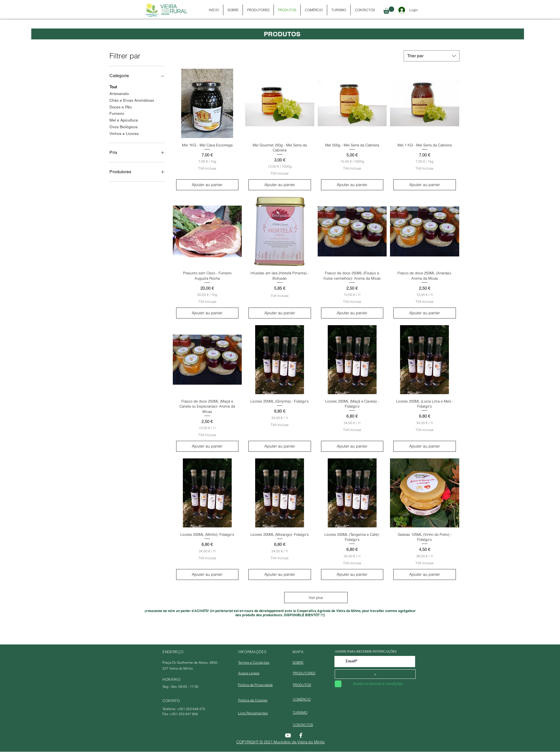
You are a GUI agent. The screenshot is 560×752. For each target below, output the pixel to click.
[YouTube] (288, 735)
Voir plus (316, 598)
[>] (375, 674)
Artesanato (119, 93)
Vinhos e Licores (124, 133)
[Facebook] (301, 735)
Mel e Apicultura (124, 120)
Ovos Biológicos (124, 126)
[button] (389, 10)
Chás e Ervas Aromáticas (132, 100)
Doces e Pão (121, 107)
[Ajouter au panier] (207, 185)
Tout (113, 86)
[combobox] (432, 56)
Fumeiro (117, 113)
